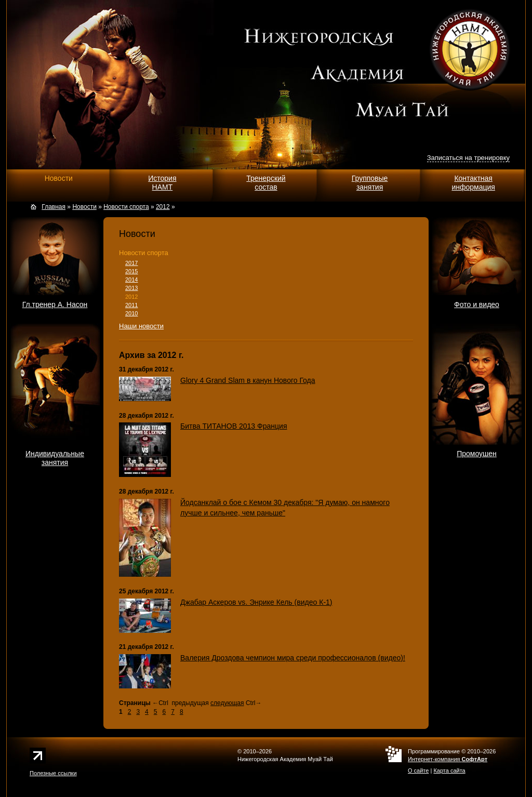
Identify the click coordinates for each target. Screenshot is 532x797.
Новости (59, 178)
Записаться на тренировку (468, 158)
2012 (131, 297)
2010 (131, 313)
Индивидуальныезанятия (55, 458)
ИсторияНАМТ (162, 183)
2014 (131, 280)
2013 (131, 288)
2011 (131, 305)
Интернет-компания (448, 759)
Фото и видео (477, 304)
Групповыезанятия (370, 183)
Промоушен (477, 454)
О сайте (418, 771)
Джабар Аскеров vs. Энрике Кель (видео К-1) (256, 602)
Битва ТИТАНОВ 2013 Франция (234, 426)
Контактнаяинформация (473, 183)
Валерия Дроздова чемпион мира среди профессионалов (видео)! (293, 658)
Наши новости (141, 326)
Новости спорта (144, 253)
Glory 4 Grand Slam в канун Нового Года (248, 380)
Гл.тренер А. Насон (55, 304)
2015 (131, 271)
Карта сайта (449, 771)
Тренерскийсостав (266, 183)
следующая (227, 703)
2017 (131, 263)
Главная (54, 207)
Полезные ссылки (53, 773)
